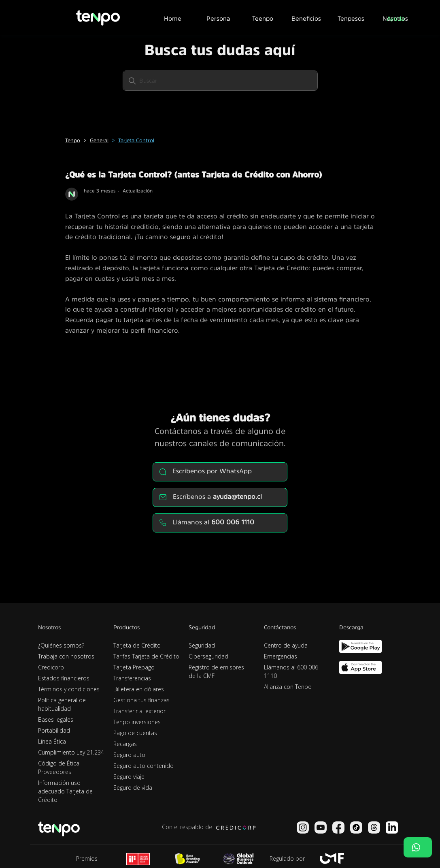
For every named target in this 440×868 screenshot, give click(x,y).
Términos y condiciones (69, 689)
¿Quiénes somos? (61, 645)
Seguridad (202, 645)
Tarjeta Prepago (134, 667)
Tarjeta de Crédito (137, 645)
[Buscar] (220, 81)
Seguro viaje (129, 777)
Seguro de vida (133, 788)
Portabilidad (54, 730)
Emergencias (281, 656)
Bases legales (56, 719)
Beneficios (306, 18)
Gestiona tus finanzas (141, 700)
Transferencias (132, 678)
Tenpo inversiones (137, 722)
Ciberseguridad (208, 656)
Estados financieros (64, 678)
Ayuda (396, 18)
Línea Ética (52, 741)
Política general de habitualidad (62, 704)
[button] (218, 17)
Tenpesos (351, 18)
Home (173, 18)
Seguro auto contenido (143, 766)
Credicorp (51, 667)
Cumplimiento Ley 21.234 (71, 752)
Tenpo (73, 140)
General (99, 140)
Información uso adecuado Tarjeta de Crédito (65, 791)
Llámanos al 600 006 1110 (291, 671)
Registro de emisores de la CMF (216, 671)
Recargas (125, 744)
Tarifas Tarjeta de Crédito (146, 656)
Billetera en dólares (139, 689)
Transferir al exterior (139, 711)
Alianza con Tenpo (288, 687)
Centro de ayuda (286, 645)
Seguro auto (129, 755)
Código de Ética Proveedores (59, 768)
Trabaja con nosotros (66, 656)
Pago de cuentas (135, 733)
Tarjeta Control (136, 140)
